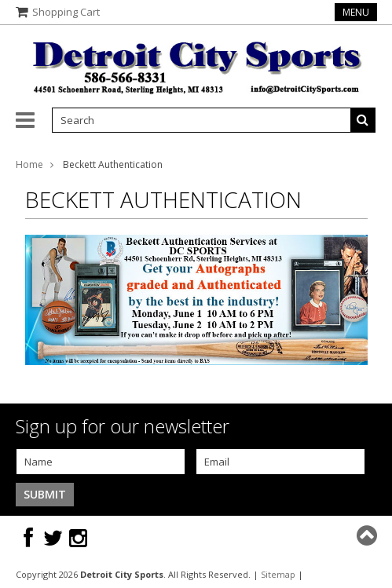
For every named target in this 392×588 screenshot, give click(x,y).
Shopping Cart (66, 12)
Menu (356, 12)
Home (29, 164)
